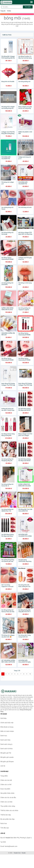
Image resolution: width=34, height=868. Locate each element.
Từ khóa (9, 11)
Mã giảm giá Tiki (6, 753)
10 (30, 674)
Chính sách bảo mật (7, 723)
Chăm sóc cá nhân (6, 802)
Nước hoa (4, 823)
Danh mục (4, 736)
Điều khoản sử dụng (7, 727)
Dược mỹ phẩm (5, 789)
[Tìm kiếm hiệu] (12, 7)
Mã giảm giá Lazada (7, 757)
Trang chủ (3, 11)
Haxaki (24, 853)
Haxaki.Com (17, 853)
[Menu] (31, 2)
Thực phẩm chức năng (8, 806)
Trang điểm (4, 776)
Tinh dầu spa (5, 828)
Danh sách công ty (6, 744)
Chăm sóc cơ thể (6, 785)
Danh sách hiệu (5, 740)
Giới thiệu (3, 718)
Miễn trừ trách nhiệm (7, 731)
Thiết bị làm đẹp (6, 815)
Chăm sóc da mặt (6, 780)
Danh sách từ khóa (6, 749)
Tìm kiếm (28, 7)
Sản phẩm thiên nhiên (7, 793)
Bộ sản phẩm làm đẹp (7, 819)
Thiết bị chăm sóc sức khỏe (9, 810)
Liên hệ (3, 766)
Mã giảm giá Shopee (7, 762)
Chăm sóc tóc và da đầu (8, 798)
